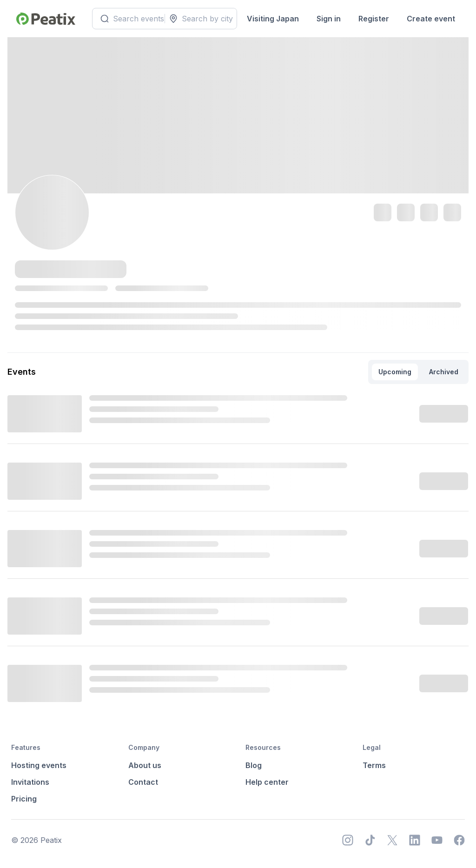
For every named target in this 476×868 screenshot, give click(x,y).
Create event (431, 19)
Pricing (24, 799)
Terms (374, 765)
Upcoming (395, 372)
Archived (444, 372)
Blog (254, 765)
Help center (267, 782)
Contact (143, 782)
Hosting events (39, 765)
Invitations (30, 782)
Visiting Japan (273, 19)
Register (374, 19)
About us (145, 765)
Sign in (329, 19)
